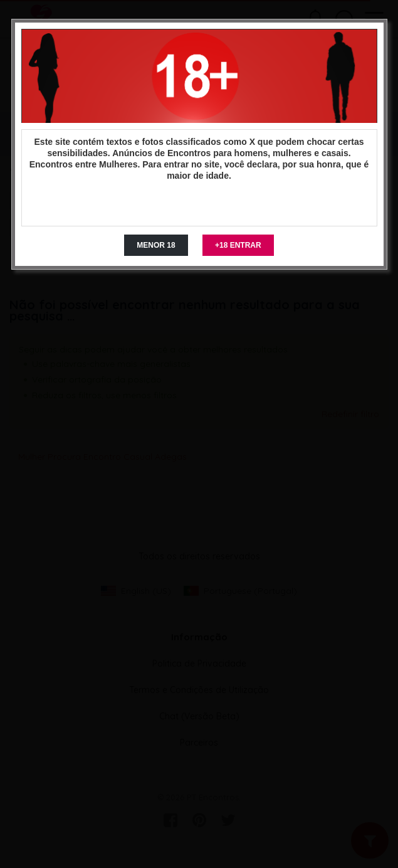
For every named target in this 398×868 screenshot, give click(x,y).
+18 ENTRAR (238, 245)
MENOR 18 (156, 245)
